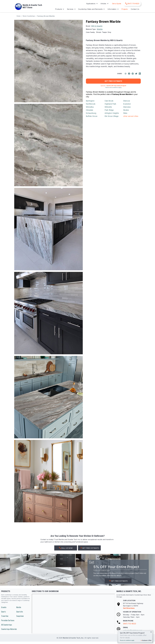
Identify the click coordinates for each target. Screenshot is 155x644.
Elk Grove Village (112, 116)
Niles (125, 113)
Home (19, 16)
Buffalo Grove (92, 116)
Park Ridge (109, 110)
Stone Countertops (29, 16)
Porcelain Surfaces (8, 620)
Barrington (90, 101)
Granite (4, 607)
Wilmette (108, 107)
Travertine (5, 616)
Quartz (4, 612)
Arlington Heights (112, 113)
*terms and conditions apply (113, 87)
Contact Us (135, 9)
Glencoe (127, 101)
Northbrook (91, 104)
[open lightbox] (48, 61)
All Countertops (7, 625)
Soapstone (20, 616)
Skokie (126, 110)
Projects (125, 9)
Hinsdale (89, 110)
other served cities (131, 116)
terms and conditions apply (102, 571)
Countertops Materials (9, 629)
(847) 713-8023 (130, 624)
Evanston (127, 104)
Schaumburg (91, 113)
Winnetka (90, 107)
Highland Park (110, 104)
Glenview (127, 107)
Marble (19, 607)
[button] (92, 4)
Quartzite (20, 612)
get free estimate (113, 81)
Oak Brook (109, 101)
